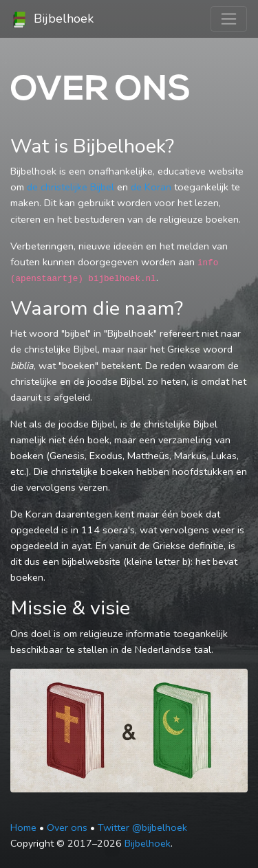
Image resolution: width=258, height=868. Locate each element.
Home (23, 827)
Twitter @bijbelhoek (142, 827)
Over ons (67, 827)
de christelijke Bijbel (71, 187)
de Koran (151, 187)
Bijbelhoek (52, 19)
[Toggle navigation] (229, 19)
